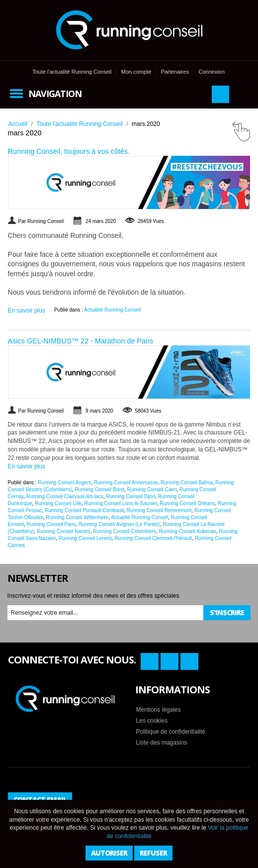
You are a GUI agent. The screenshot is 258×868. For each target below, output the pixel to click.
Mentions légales (159, 710)
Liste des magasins (162, 743)
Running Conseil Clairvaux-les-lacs (65, 496)
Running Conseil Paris (51, 524)
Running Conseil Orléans (187, 503)
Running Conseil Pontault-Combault (84, 510)
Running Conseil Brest (100, 489)
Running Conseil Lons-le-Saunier (121, 503)
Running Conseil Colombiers (125, 531)
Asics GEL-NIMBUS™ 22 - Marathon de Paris (81, 341)
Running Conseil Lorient (85, 538)
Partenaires (175, 72)
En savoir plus (27, 311)
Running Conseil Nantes (64, 531)
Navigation (55, 94)
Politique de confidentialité (171, 732)
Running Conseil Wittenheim (77, 517)
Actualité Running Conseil (113, 310)
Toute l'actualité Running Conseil (72, 72)
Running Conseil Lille (58, 503)
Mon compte (136, 72)
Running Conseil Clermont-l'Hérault (153, 538)
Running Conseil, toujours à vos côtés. (69, 151)
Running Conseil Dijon (130, 496)
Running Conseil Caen (152, 489)
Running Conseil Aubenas (188, 531)
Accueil (18, 124)
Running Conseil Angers (64, 483)
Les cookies (152, 721)
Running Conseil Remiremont (159, 510)
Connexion (212, 72)
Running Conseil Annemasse (126, 483)
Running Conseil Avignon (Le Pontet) (119, 524)
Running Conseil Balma (187, 483)
